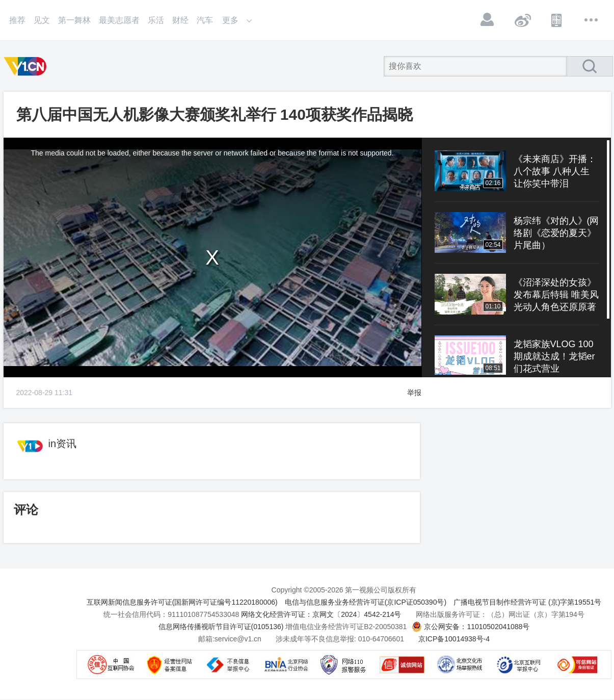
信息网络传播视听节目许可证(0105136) (221, 627)
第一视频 (27, 66)
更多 (592, 20)
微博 (522, 20)
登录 (488, 20)
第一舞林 (74, 20)
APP (557, 20)
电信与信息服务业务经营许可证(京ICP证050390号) (366, 602)
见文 (42, 20)
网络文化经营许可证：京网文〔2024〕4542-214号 (321, 614)
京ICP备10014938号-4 (454, 639)
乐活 (156, 20)
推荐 (17, 20)
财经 (180, 20)
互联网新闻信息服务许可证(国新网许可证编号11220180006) (182, 602)
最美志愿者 (119, 20)
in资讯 (63, 444)
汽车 (205, 20)
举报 (414, 393)
